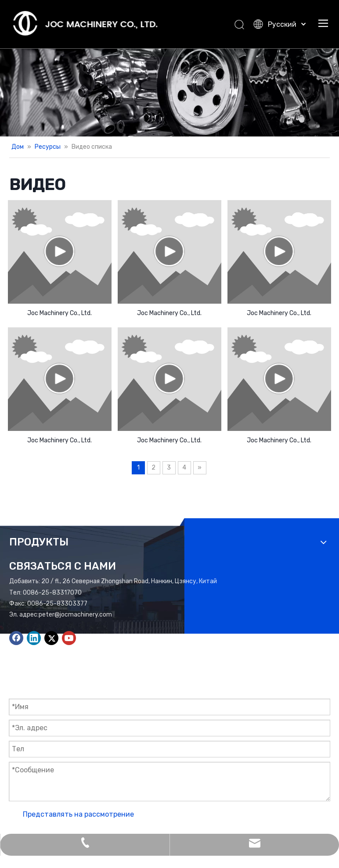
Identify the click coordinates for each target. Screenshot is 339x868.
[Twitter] (51, 638)
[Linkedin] (34, 638)
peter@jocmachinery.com (75, 615)
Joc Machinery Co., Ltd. (60, 313)
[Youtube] (69, 638)
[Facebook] (16, 638)
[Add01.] (169, 92)
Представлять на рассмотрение (78, 814)
